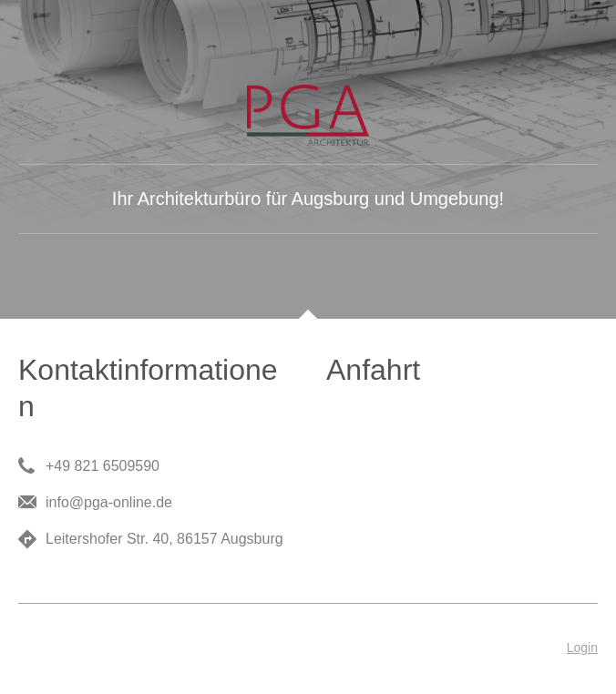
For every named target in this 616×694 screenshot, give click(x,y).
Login (582, 648)
